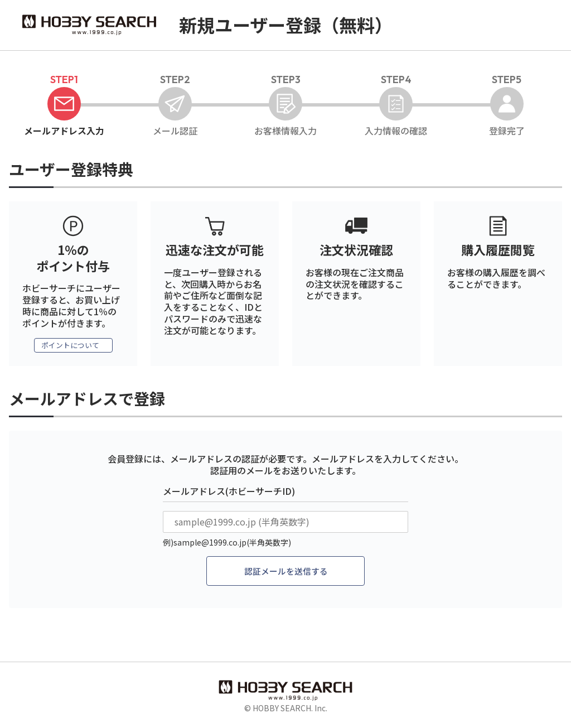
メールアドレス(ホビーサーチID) (229, 492)
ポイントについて (70, 346)
